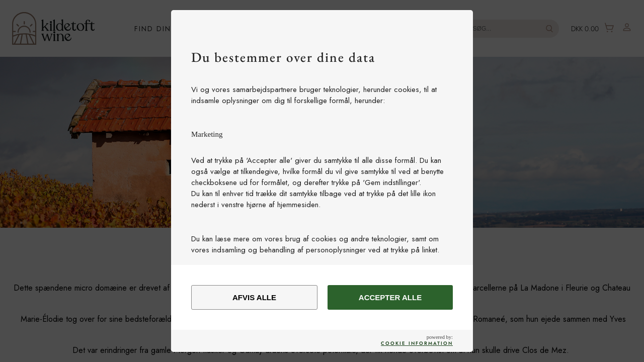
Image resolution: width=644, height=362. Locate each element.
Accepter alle (390, 297)
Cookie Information (417, 343)
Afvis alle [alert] (254, 297)
